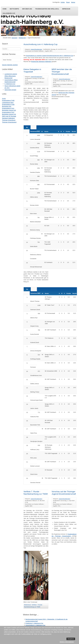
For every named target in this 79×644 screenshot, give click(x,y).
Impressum (66, 9)
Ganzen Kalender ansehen (10, 65)
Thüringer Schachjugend (9, 122)
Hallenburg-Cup (9, 13)
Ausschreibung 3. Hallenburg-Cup (35, 625)
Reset (68, 2)
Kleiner (73, 2)
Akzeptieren (71, 639)
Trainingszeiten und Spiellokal (47, 9)
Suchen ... (2, 48)
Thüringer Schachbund (9, 120)
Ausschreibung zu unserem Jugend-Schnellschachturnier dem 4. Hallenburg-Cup (49, 56)
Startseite (14, 38)
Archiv (4, 99)
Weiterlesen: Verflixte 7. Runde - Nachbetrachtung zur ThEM (33, 606)
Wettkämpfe (14, 9)
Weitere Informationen (67, 642)
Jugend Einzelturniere (36, 49)
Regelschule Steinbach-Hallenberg (41, 62)
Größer (63, 2)
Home (5, 9)
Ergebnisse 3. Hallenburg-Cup (34, 623)
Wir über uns (27, 9)
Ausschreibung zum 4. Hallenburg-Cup (41, 44)
